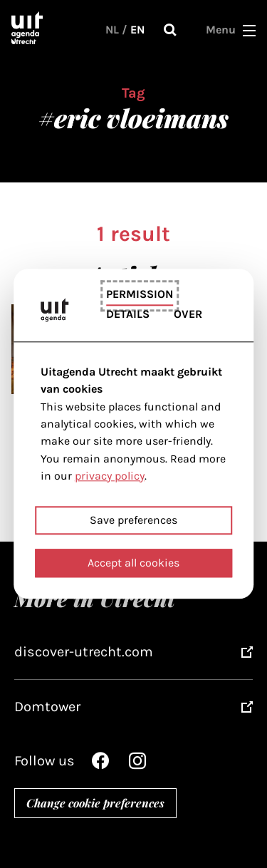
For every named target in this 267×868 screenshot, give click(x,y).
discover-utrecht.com (84, 652)
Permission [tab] (140, 294)
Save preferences (133, 521)
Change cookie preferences (95, 803)
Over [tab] (188, 315)
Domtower (47, 707)
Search (170, 30)
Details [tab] (128, 315)
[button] (249, 30)
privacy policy (110, 476)
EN (137, 30)
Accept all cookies (133, 563)
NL (112, 30)
